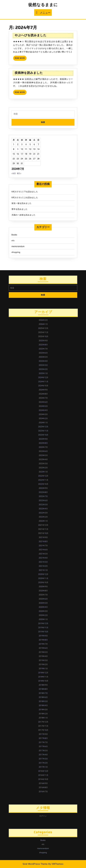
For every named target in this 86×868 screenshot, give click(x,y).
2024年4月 (43, 410)
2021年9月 (43, 537)
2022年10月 (43, 484)
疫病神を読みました (29, 73)
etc (13, 241)
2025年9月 (43, 341)
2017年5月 (43, 751)
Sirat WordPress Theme (35, 864)
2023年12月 (43, 427)
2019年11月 (43, 628)
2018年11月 (43, 677)
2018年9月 (43, 685)
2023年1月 (43, 472)
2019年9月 (43, 636)
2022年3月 (43, 513)
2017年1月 (43, 767)
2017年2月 (43, 763)
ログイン (43, 816)
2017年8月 (43, 738)
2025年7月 (43, 349)
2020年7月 (43, 595)
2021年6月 (43, 550)
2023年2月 (43, 468)
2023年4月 (43, 460)
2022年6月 (43, 501)
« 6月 (14, 173)
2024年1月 (43, 423)
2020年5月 (43, 603)
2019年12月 (43, 624)
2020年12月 (43, 574)
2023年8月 (43, 443)
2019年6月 (43, 648)
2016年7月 (43, 792)
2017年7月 (43, 742)
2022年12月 (43, 476)
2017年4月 (43, 755)
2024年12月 (43, 378)
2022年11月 (43, 480)
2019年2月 (43, 665)
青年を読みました (20, 209)
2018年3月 (43, 710)
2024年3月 (43, 414)
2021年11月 (43, 529)
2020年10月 (43, 583)
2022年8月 (43, 492)
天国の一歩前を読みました (23, 215)
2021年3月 (43, 562)
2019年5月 (43, 652)
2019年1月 (43, 669)
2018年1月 (43, 718)
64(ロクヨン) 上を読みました (25, 198)
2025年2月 (43, 369)
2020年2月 (43, 615)
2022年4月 (43, 509)
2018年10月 (43, 681)
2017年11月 (43, 726)
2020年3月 (43, 611)
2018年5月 (43, 701)
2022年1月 (43, 521)
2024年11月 (43, 382)
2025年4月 (43, 361)
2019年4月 (43, 656)
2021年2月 (43, 566)
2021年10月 (43, 533)
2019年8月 (43, 640)
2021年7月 (43, 546)
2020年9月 (43, 587)
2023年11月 (43, 431)
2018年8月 (43, 689)
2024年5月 (43, 406)
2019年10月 (43, 632)
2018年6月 (43, 697)
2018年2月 (43, 714)
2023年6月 (43, 451)
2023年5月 (43, 455)
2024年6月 (43, 402)
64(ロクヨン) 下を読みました (25, 192)
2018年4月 (43, 706)
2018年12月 (43, 673)
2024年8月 (43, 394)
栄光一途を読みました (21, 203)
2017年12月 (43, 722)
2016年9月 (43, 783)
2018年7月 (43, 693)
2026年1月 (43, 324)
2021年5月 (43, 554)
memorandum (18, 246)
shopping (16, 252)
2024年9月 (43, 390)
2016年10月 (43, 779)
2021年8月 (43, 542)
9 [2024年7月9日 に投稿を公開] (18, 149)
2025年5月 (43, 357)
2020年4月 (43, 607)
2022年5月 (43, 505)
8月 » (19, 173)
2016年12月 (43, 771)
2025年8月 (43, 345)
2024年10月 (43, 386)
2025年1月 (43, 373)
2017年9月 (43, 734)
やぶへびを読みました (31, 35)
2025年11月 (43, 332)
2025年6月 (43, 353)
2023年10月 (43, 435)
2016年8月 (43, 788)
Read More (21, 59)
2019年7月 (43, 644)
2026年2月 (43, 320)
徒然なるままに (43, 5)
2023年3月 (43, 464)
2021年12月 (43, 525)
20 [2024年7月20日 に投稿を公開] (34, 154)
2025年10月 (43, 337)
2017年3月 (43, 759)
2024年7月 (43, 398)
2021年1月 (43, 570)
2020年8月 (43, 591)
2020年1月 (43, 619)
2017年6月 (43, 747)
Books (14, 235)
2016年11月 (43, 775)
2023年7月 (43, 447)
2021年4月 (43, 558)
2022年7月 (43, 496)
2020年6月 (43, 599)
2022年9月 (43, 488)
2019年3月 (43, 660)
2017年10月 (43, 730)
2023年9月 (43, 439)
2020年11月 (43, 578)
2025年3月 (43, 365)
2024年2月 (43, 419)
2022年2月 (43, 517)
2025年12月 (43, 328)
